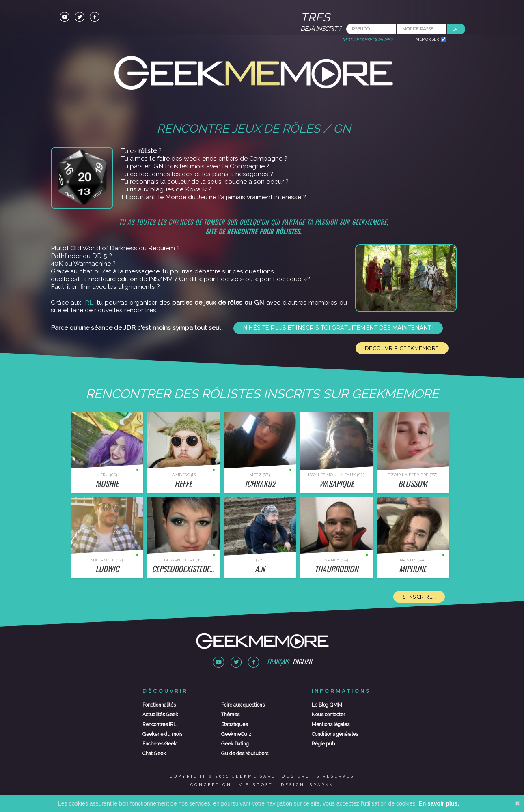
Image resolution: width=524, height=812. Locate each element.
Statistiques (234, 724)
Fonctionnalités (159, 705)
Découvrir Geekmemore (402, 348)
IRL (88, 302)
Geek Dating (235, 744)
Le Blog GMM (327, 705)
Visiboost (256, 785)
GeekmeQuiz (236, 734)
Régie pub (323, 744)
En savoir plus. (439, 803)
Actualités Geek (160, 715)
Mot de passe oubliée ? (367, 40)
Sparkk (322, 785)
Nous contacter (328, 715)
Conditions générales (335, 734)
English (302, 662)
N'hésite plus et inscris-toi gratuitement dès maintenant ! (338, 328)
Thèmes (230, 715)
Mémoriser (427, 39)
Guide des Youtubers (245, 754)
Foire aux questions (243, 705)
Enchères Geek (160, 744)
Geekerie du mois (162, 734)
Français (278, 662)
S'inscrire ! (419, 597)
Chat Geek (154, 754)
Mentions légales (331, 724)
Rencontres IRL (159, 724)
